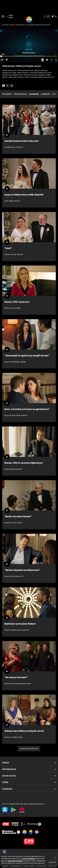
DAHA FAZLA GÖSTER (29, 749)
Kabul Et (52, 862)
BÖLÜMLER (7, 94)
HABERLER (45, 94)
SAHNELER (34, 94)
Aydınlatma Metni (15, 861)
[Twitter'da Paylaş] (7, 86)
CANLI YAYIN (9, 16)
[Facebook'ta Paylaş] (4, 86)
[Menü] (3, 16)
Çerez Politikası (29, 859)
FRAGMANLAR (20, 94)
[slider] (29, 56)
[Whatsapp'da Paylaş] (12, 86)
